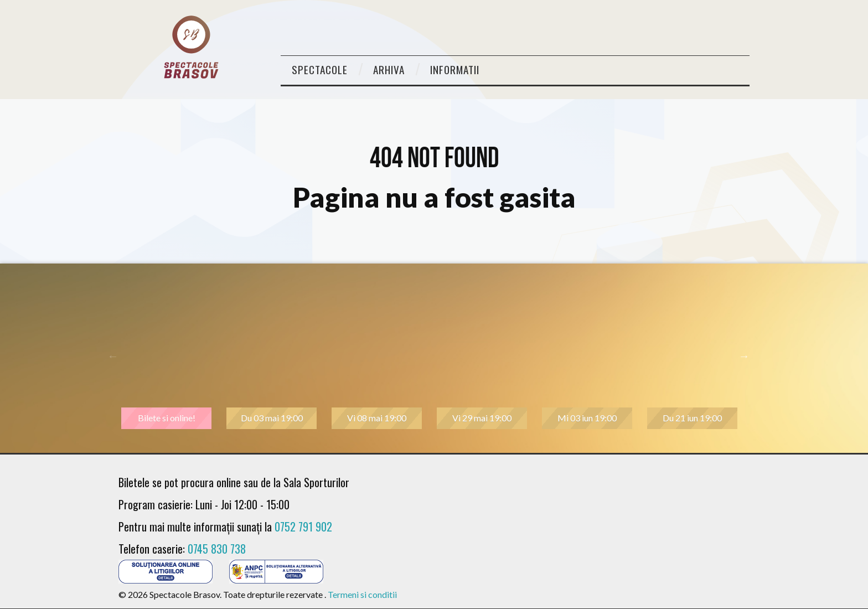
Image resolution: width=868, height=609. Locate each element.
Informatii (455, 69)
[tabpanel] (171, 356)
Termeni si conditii (362, 594)
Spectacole (320, 69)
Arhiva (389, 69)
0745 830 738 (217, 549)
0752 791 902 (303, 527)
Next (744, 356)
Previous (113, 356)
